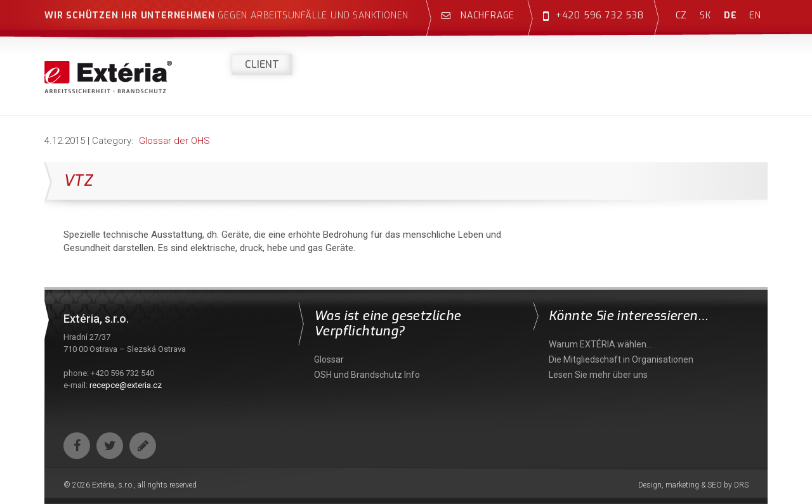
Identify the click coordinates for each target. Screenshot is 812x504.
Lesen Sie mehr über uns (598, 375)
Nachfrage (478, 16)
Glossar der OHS (174, 141)
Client (262, 64)
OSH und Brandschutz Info (367, 375)
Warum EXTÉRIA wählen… (600, 344)
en (755, 16)
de (730, 16)
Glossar (329, 359)
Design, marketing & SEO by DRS (693, 485)
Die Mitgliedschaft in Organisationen (621, 359)
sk (705, 16)
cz (682, 16)
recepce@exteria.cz (126, 385)
